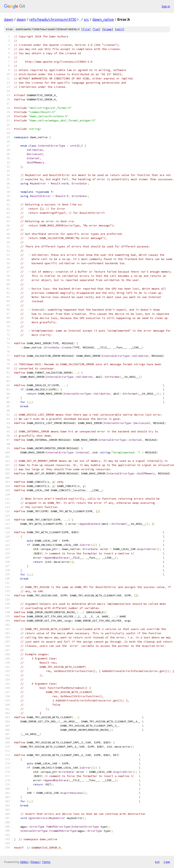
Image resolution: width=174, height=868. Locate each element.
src (86, 19)
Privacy (35, 862)
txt (157, 862)
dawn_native (103, 19)
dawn (9, 19)
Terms (46, 862)
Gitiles (24, 862)
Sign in (166, 6)
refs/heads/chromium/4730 (53, 19)
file (86, 29)
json (167, 862)
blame (108, 29)
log (96, 29)
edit (120, 29)
